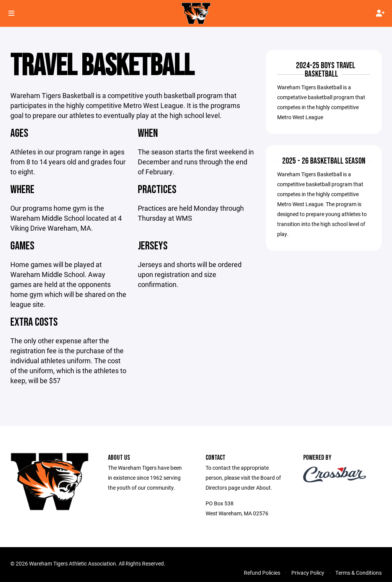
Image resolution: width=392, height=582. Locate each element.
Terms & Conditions (359, 573)
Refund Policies (262, 573)
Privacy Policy (308, 573)
